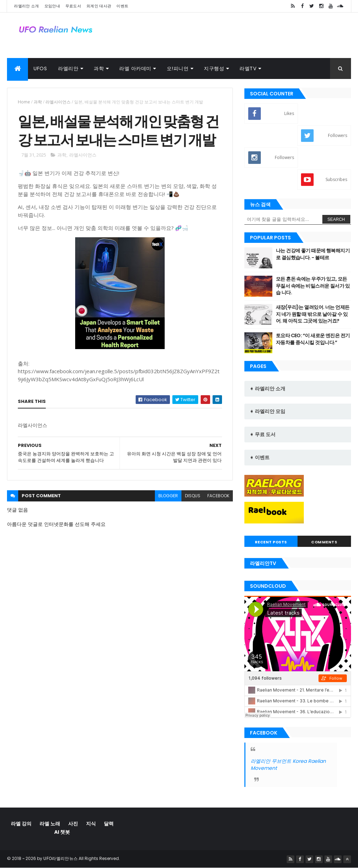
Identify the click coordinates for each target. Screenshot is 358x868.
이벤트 (122, 6)
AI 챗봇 (62, 832)
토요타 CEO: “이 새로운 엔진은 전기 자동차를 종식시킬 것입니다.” (313, 339)
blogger (168, 496)
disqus (193, 496)
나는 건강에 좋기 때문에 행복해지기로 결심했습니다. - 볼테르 (313, 254)
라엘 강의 (21, 824)
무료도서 (73, 6)
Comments (324, 542)
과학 (99, 68)
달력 (109, 824)
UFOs (40, 68)
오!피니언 (178, 68)
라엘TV (248, 68)
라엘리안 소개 (26, 6)
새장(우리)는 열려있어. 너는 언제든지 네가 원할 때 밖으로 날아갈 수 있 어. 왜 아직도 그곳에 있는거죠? (313, 314)
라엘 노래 (50, 824)
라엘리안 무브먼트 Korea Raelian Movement (288, 765)
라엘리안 (68, 68)
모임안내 (52, 6)
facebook (218, 496)
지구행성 (214, 68)
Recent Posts (271, 542)
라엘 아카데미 (135, 68)
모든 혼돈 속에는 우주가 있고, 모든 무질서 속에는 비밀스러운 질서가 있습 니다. (313, 286)
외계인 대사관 (99, 6)
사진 (73, 824)
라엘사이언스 (58, 102)
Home (24, 102)
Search (336, 219)
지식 (91, 824)
